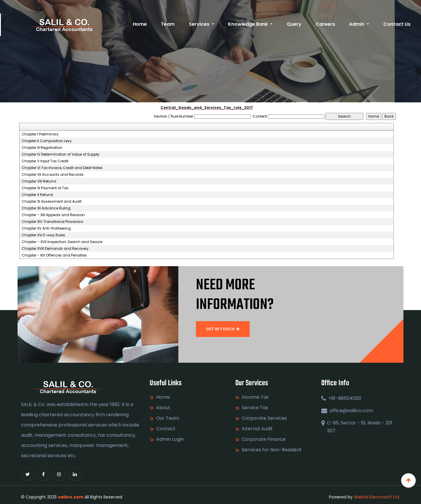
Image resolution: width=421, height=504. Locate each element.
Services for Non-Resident (272, 450)
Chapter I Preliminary (40, 134)
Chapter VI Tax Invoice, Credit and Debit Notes (62, 168)
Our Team (168, 418)
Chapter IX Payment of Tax (45, 188)
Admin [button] (357, 24)
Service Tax (255, 408)
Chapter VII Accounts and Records (53, 175)
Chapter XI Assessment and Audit (52, 202)
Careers (325, 24)
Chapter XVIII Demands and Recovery (55, 249)
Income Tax (255, 397)
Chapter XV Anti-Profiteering (46, 228)
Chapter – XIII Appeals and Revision (53, 215)
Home (140, 24)
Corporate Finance (264, 439)
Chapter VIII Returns (39, 181)
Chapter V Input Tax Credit (45, 161)
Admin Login (170, 439)
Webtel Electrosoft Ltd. (377, 497)
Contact (166, 429)
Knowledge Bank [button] (249, 24)
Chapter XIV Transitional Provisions (52, 222)
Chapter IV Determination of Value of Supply (61, 154)
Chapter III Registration (42, 148)
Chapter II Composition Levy (47, 141)
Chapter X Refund (37, 195)
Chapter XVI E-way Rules (43, 235)
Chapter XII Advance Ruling (46, 208)
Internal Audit (257, 429)
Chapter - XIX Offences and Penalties (54, 255)
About (163, 408)
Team (168, 24)
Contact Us (397, 24)
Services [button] (200, 24)
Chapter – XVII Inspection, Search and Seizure (62, 242)
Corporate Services (264, 418)
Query (294, 24)
